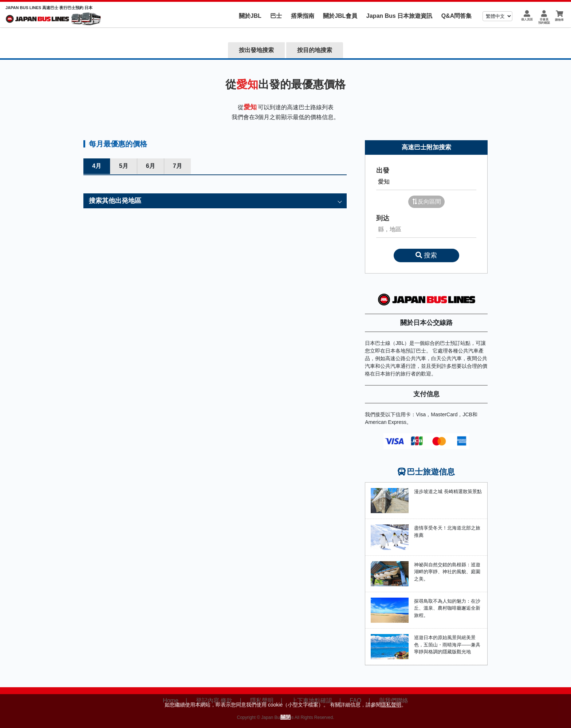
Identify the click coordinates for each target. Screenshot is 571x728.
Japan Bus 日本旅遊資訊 (399, 16)
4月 (97, 166)
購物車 (559, 20)
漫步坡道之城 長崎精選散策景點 (448, 491)
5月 (124, 166)
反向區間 (426, 202)
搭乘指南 (303, 16)
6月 (151, 166)
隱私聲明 (391, 705)
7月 (178, 166)
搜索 (426, 255)
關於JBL (250, 16)
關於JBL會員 (340, 16)
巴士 (276, 16)
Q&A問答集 (457, 16)
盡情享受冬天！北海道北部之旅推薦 (447, 532)
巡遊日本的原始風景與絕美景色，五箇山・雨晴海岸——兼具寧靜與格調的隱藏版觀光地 (447, 645)
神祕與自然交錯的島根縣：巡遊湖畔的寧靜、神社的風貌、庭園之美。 (447, 572)
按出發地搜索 (256, 50)
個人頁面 (527, 19)
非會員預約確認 (544, 21)
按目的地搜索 (315, 50)
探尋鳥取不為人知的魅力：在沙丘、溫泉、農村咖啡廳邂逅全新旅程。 (447, 608)
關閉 (285, 717)
